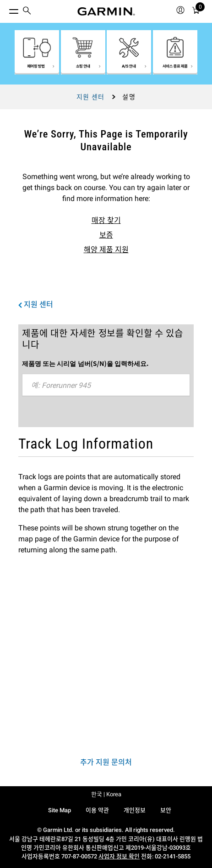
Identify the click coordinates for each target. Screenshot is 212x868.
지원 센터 (91, 97)
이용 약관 (97, 810)
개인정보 (135, 810)
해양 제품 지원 (106, 250)
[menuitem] (27, 12)
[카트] (196, 12)
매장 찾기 (106, 220)
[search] (27, 11)
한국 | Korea (106, 794)
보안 (166, 810)
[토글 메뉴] (5, 9)
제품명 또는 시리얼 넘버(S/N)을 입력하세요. (85, 363)
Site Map (60, 810)
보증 (106, 235)
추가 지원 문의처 (106, 762)
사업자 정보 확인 (119, 856)
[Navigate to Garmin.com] (106, 11)
